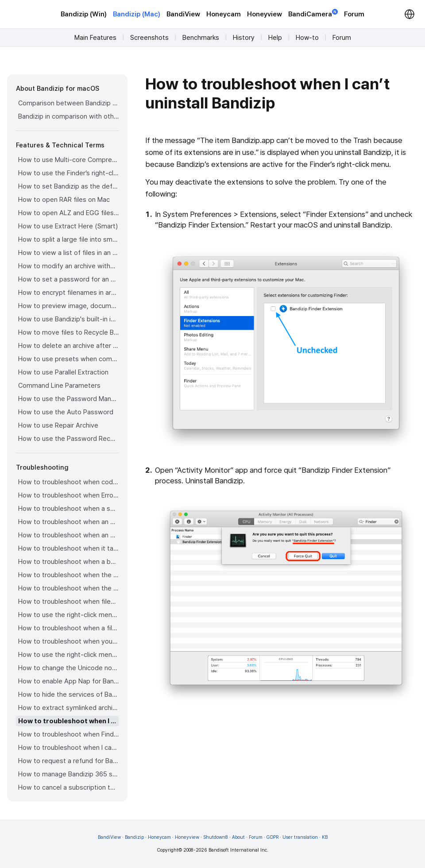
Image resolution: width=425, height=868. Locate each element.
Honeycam (224, 14)
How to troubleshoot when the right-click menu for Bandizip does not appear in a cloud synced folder (68, 588)
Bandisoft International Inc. (238, 850)
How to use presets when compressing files (68, 359)
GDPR (272, 837)
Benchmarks (201, 38)
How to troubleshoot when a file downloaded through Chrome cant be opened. (68, 628)
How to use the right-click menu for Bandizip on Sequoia (68, 655)
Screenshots (149, 38)
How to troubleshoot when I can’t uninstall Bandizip (68, 721)
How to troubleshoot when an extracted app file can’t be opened (68, 535)
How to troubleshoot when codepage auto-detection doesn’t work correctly (68, 482)
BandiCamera (313, 14)
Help (275, 38)
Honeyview (265, 14)
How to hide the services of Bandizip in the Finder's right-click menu (68, 694)
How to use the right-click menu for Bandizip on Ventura (68, 615)
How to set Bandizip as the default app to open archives (68, 186)
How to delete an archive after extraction (68, 346)
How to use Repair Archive (58, 425)
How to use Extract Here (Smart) (68, 226)
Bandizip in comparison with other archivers (68, 116)
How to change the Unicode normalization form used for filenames (68, 668)
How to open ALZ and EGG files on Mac (68, 213)
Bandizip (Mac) (137, 14)
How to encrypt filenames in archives (68, 293)
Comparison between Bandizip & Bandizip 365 (68, 103)
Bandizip (134, 837)
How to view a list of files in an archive (68, 253)
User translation (300, 837)
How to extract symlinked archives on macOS (68, 708)
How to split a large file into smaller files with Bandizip (68, 239)
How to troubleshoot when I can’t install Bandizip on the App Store (68, 748)
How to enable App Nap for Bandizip (68, 681)
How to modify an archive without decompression (68, 266)
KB (325, 837)
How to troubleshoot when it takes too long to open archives (68, 548)
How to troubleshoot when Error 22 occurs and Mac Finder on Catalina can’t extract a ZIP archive (68, 495)
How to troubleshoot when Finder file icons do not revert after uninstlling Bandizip (68, 734)
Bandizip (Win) (84, 14)
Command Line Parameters (59, 386)
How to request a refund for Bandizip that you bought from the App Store (68, 761)
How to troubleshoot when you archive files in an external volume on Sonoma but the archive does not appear (68, 641)
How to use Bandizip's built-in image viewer (68, 319)
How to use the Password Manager (68, 399)
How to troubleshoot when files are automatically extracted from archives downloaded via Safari (68, 602)
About (238, 837)
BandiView (183, 14)
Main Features (95, 38)
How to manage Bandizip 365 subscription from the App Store (68, 774)
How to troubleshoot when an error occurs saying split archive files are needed (68, 522)
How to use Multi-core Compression (68, 160)
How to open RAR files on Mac (64, 200)
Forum (354, 14)
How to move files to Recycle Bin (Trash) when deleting (68, 332)
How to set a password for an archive (68, 279)
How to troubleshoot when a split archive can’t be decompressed (68, 509)
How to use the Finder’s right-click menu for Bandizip (68, 173)
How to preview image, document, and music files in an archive (68, 306)
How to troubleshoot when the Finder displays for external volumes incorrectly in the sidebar (68, 575)
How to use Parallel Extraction (63, 372)
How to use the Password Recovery (68, 439)
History (244, 38)
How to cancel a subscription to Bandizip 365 (68, 787)
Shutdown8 (216, 837)
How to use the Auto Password (66, 412)
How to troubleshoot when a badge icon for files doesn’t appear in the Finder (68, 562)
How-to (307, 38)
